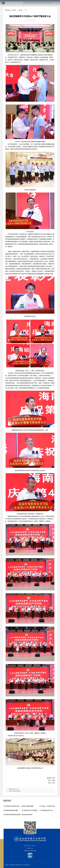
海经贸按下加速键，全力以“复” (14, 789)
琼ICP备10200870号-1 (26, 865)
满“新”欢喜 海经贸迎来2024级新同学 (15, 791)
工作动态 (20, 10)
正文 (26, 10)
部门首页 (14, 10)
